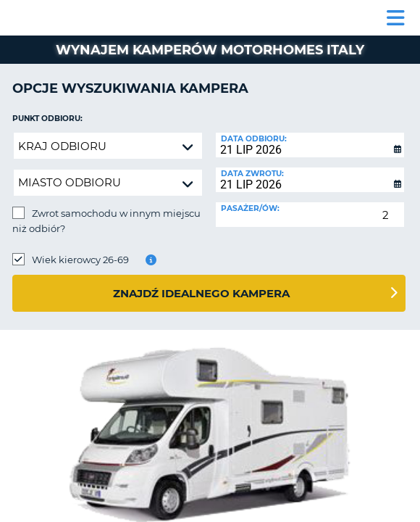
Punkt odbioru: (47, 119)
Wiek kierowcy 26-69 (80, 260)
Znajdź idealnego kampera (201, 293)
